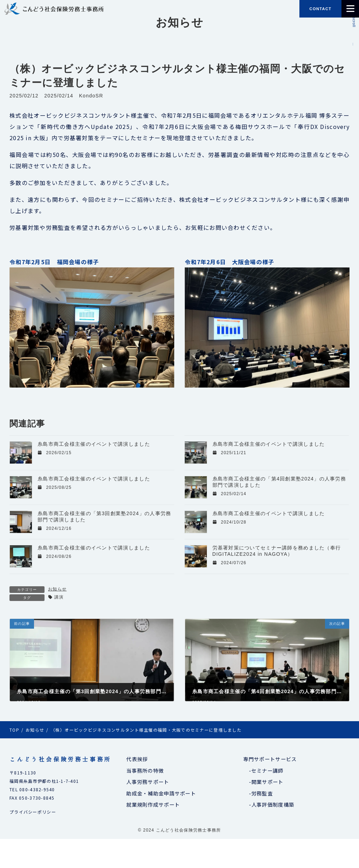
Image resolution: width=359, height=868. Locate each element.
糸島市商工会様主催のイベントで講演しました (94, 444)
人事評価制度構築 (273, 804)
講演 (59, 597)
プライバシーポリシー (33, 812)
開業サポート (267, 782)
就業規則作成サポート (153, 804)
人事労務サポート (148, 782)
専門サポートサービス (270, 759)
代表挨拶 (137, 759)
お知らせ (57, 589)
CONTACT (321, 9)
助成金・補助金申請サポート (161, 793)
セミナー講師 (267, 770)
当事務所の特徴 (145, 770)
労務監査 (262, 793)
